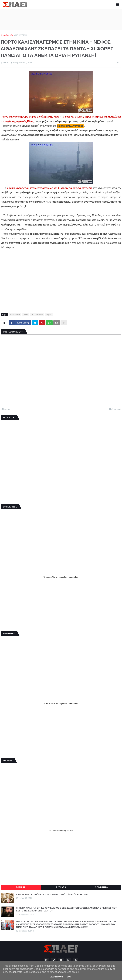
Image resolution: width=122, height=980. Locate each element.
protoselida (74, 577)
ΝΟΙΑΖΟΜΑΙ (21, 35)
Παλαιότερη (115, 409)
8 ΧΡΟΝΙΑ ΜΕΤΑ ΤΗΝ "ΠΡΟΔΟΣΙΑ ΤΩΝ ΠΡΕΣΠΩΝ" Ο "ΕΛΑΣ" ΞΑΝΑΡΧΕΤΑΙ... (53, 894)
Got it (70, 977)
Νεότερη (6, 409)
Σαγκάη (49, 315)
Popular (21, 887)
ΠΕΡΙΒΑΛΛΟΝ (37, 315)
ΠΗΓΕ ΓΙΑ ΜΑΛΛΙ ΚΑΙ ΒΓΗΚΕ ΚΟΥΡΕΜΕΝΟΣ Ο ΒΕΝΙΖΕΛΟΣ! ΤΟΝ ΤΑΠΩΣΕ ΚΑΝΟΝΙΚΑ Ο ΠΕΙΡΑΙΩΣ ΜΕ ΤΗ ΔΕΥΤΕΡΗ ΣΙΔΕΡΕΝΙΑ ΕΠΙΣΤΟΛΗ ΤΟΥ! (67, 909)
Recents (61, 887)
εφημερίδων (63, 577)
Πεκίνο (26, 315)
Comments (101, 887)
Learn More (57, 977)
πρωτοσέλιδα (51, 577)
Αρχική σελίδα (7, 35)
